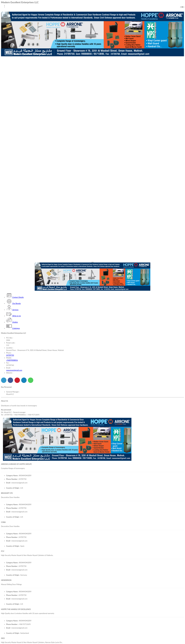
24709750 (10, 355)
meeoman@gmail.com (14, 370)
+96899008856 (12, 360)
